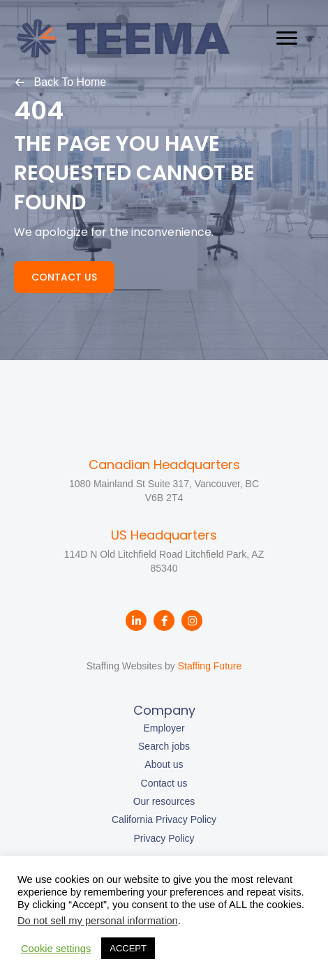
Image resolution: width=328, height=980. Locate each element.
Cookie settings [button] (56, 949)
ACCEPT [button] (128, 948)
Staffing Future (210, 666)
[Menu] (287, 38)
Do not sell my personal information (98, 921)
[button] (60, 82)
